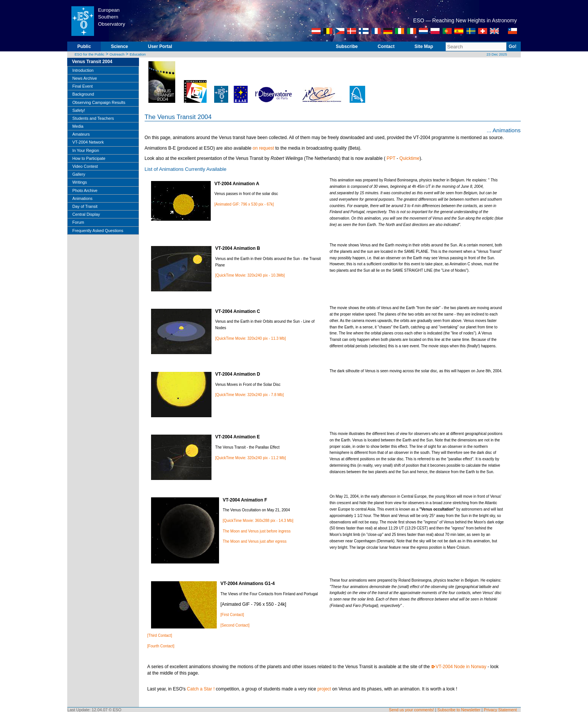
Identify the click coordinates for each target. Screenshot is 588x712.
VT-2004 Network (88, 142)
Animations (82, 198)
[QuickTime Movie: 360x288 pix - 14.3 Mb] (258, 521)
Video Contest (85, 166)
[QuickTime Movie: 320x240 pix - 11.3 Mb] (251, 338)
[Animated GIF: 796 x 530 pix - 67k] (244, 204)
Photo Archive (85, 190)
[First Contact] (232, 615)
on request (263, 148)
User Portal (160, 46)
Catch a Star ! (201, 689)
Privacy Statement (500, 710)
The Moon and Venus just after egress (255, 541)
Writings (79, 182)
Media (78, 126)
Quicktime (410, 158)
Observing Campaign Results (99, 102)
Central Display (86, 214)
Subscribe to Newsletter (459, 710)
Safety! (79, 110)
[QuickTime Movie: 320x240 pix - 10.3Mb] (250, 275)
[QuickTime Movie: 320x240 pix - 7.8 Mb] (249, 395)
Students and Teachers (93, 118)
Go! (513, 46)
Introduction (83, 70)
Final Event (82, 86)
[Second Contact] (235, 625)
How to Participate (89, 158)
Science (120, 46)
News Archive (84, 78)
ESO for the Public (89, 54)
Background (83, 94)
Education (138, 54)
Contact (386, 46)
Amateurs (81, 134)
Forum (78, 222)
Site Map (424, 46)
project (324, 689)
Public (84, 46)
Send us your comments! (411, 710)
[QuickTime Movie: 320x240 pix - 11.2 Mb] (251, 458)
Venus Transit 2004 (92, 62)
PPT (391, 158)
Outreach (117, 54)
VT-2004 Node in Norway (461, 667)
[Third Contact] (160, 635)
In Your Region (86, 150)
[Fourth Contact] (161, 646)
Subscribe (347, 46)
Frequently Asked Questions (98, 231)
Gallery (79, 174)
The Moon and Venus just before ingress (257, 531)
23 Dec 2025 (497, 54)
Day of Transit (85, 206)
